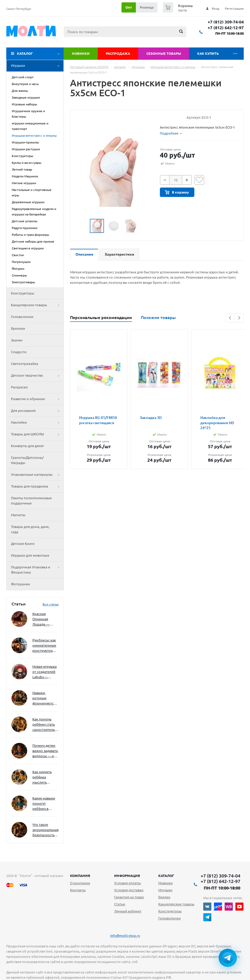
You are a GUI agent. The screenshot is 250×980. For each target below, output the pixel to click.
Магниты (18, 515)
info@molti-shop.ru (125, 936)
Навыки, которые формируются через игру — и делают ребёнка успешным (44, 698)
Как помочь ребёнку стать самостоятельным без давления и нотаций (45, 725)
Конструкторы (23, 293)
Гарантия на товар (129, 897)
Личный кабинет (128, 911)
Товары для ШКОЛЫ (37, 434)
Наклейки (37, 423)
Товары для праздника (37, 486)
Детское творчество (37, 376)
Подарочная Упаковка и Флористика (37, 570)
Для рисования (37, 411)
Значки (17, 340)
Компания (80, 876)
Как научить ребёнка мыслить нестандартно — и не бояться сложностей (45, 777)
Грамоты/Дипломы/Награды (27, 460)
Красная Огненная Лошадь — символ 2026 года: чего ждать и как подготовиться (44, 619)
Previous (230, 318)
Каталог (25, 53)
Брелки (164, 897)
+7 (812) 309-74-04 (226, 22)
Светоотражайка (25, 364)
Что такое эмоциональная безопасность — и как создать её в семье (45, 830)
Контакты (78, 890)
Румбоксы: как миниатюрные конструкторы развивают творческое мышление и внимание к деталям (44, 646)
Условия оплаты (127, 883)
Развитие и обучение (37, 399)
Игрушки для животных (30, 555)
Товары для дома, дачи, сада (30, 529)
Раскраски (19, 387)
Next (239, 318)
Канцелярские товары (37, 305)
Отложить (199, 180)
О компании (80, 883)
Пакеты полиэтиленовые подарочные (31, 501)
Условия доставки (129, 890)
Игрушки (37, 66)
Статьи (120, 904)
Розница (147, 7)
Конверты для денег (27, 446)
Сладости (19, 352)
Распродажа (118, 53)
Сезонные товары (164, 53)
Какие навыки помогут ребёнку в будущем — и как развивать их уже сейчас (44, 804)
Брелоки (18, 328)
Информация (127, 876)
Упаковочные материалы (37, 475)
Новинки (81, 53)
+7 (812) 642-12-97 (226, 28)
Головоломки (22, 317)
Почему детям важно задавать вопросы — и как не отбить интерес (45, 751)
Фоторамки (21, 584)
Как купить (208, 53)
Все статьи (51, 604)
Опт (129, 7)
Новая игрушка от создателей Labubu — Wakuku (45, 672)
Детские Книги (23, 544)
